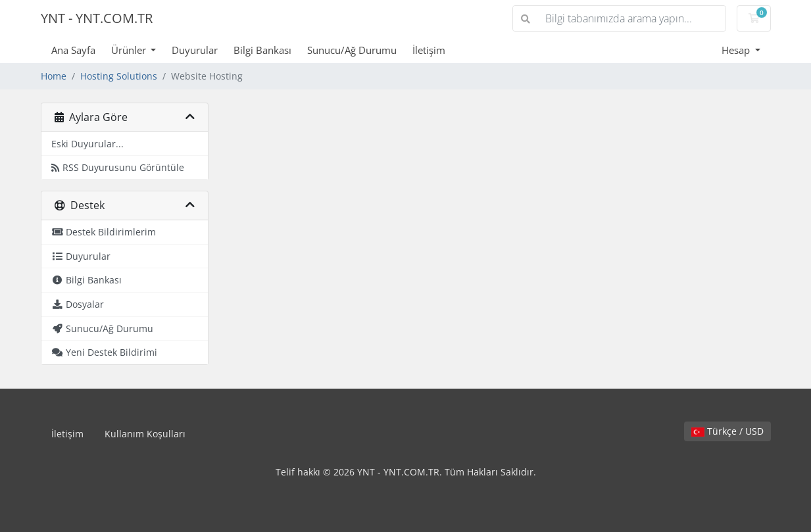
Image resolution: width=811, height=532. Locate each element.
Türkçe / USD (727, 431)
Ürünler (130, 50)
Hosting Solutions (119, 76)
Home (54, 76)
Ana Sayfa (73, 50)
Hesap (737, 50)
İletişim (429, 50)
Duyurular (195, 50)
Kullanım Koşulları (145, 434)
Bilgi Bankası (262, 50)
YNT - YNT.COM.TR (97, 18)
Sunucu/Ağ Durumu (352, 50)
